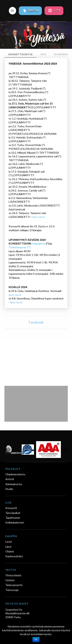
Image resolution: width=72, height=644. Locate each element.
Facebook (36, 322)
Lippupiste (39, 243)
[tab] (21, 54)
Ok (36, 640)
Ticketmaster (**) (20, 247)
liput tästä (39, 217)
